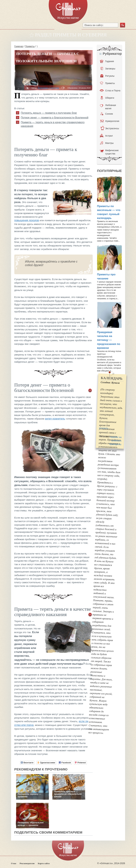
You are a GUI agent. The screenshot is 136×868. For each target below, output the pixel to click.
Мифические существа (109, 152)
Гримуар (19, 46)
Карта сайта (44, 863)
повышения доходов (27, 220)
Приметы (30, 46)
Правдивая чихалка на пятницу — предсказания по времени (109, 340)
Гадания (107, 61)
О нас (14, 863)
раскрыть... (104, 428)
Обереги (107, 98)
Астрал (106, 136)
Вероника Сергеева (48, 88)
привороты (115, 444)
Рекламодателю (27, 863)
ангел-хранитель (55, 419)
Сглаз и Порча (110, 91)
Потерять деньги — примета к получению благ (49, 113)
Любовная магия (108, 107)
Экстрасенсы (110, 128)
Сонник (107, 114)
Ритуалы (107, 76)
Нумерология (110, 121)
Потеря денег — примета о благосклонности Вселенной (55, 118)
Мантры (107, 143)
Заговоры (108, 69)
